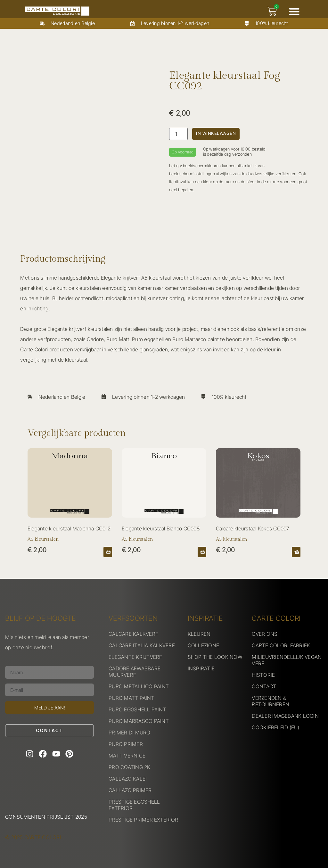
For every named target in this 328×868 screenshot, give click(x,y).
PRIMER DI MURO (130, 733)
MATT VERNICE (127, 756)
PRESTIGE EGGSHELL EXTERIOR (134, 805)
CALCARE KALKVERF (133, 634)
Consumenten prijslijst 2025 (46, 817)
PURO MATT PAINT (131, 698)
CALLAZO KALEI (128, 779)
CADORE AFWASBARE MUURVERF (135, 672)
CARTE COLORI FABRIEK (281, 645)
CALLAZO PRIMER (130, 790)
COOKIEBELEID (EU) (275, 727)
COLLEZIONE (204, 645)
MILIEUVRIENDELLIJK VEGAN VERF (287, 660)
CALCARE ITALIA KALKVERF (142, 645)
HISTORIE (263, 675)
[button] (294, 11)
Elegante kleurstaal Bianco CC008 (161, 528)
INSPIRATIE (201, 668)
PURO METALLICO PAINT (139, 686)
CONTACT (264, 686)
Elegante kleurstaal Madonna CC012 (69, 528)
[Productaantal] (178, 134)
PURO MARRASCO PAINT (139, 721)
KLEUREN (199, 634)
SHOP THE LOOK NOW (215, 657)
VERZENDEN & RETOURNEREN (271, 701)
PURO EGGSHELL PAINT (137, 709)
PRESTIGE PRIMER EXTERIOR (143, 820)
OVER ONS (265, 634)
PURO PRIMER (126, 744)
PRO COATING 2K (130, 767)
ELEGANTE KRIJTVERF (135, 657)
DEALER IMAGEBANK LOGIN (285, 716)
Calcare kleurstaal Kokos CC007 (253, 528)
